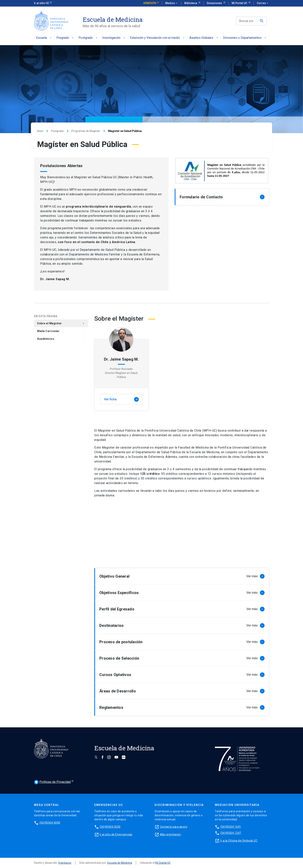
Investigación (114, 38)
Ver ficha (121, 399)
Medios (172, 3)
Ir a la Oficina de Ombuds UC (239, 841)
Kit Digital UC (163, 863)
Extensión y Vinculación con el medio (158, 38)
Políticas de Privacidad (52, 782)
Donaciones (215, 3)
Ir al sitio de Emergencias (116, 834)
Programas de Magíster (86, 131)
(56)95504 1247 (231, 833)
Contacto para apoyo (174, 827)
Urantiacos (65, 863)
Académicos (61, 339)
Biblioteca (191, 3)
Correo (263, 3)
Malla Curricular (61, 331)
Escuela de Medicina (120, 863)
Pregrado (65, 38)
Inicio (40, 131)
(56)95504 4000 (50, 823)
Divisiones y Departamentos (245, 38)
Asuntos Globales (204, 38)
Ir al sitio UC (42, 3)
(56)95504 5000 (110, 827)
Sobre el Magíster (61, 323)
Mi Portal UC (240, 3)
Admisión (150, 3)
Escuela (44, 38)
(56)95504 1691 (231, 827)
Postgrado (88, 38)
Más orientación (171, 834)
